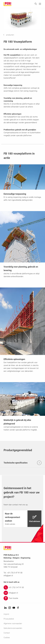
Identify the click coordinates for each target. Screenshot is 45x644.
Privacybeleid (9, 619)
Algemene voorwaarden (13, 624)
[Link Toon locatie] (22, 598)
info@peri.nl (8, 576)
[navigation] (10, 35)
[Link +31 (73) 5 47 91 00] (22, 587)
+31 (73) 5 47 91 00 (15, 573)
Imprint (6, 614)
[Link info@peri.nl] (22, 593)
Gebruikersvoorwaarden (13, 628)
